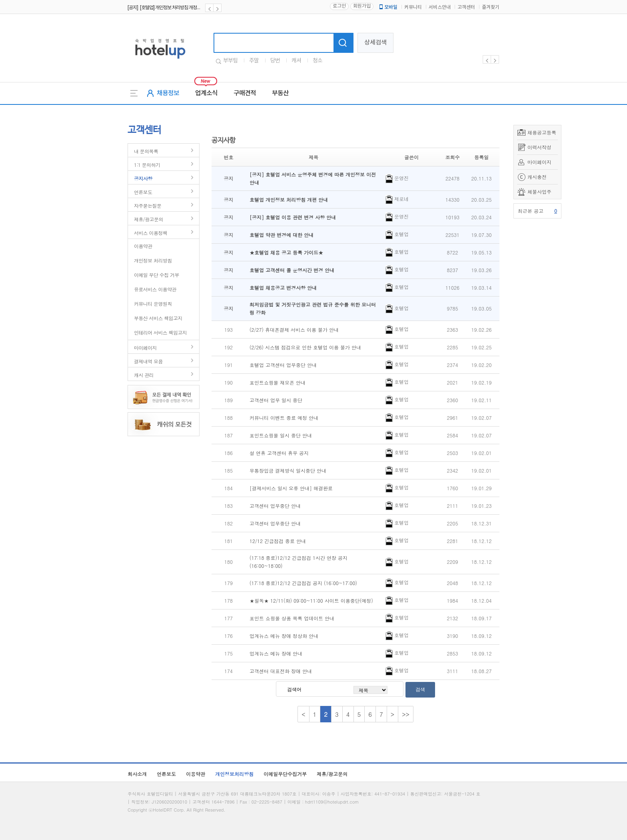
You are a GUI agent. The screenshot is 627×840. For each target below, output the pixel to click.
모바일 (388, 7)
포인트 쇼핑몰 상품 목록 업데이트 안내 (292, 618)
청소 (317, 61)
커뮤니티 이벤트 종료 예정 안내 (284, 418)
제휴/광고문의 (149, 219)
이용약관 (143, 246)
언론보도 (143, 192)
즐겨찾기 (491, 7)
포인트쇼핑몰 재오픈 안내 (278, 382)
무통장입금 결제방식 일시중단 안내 (288, 470)
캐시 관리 (144, 375)
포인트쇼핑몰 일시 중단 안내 (281, 435)
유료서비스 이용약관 (155, 289)
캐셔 (296, 61)
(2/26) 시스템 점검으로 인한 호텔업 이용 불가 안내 (305, 347)
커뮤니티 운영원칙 (153, 304)
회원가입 (362, 6)
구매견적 (245, 93)
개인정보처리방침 (234, 774)
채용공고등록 (542, 132)
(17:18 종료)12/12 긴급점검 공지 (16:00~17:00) (303, 583)
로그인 (339, 6)
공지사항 (143, 178)
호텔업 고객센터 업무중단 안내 (283, 365)
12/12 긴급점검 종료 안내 (278, 541)
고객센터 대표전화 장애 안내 (281, 671)
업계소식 (206, 93)
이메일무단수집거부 (285, 774)
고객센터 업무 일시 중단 (276, 400)
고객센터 (466, 7)
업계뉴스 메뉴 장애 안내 (276, 653)
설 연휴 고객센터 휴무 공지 (279, 453)
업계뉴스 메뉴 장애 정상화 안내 (284, 636)
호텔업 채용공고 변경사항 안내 (283, 288)
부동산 (280, 93)
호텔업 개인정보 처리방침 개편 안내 (289, 199)
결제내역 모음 (148, 361)
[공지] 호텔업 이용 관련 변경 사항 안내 (293, 217)
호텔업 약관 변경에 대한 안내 (282, 235)
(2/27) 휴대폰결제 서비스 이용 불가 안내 (294, 330)
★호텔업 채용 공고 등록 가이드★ (286, 252)
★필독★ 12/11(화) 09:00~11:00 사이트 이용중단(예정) (311, 600)
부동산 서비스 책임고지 (158, 318)
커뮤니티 (413, 7)
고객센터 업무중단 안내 (275, 506)
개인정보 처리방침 (153, 260)
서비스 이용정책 (151, 233)
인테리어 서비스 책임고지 (160, 332)
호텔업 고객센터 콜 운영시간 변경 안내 (292, 270)
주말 (254, 61)
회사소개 (137, 774)
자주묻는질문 (148, 205)
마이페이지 (539, 162)
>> (406, 714)
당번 (275, 61)
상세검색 (375, 43)
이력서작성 (539, 147)
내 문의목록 (146, 151)
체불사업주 (539, 191)
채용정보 (168, 93)
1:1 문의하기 (147, 165)
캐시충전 (537, 177)
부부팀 (230, 61)
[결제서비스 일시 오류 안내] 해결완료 (291, 488)
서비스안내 (440, 7)
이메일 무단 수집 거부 (157, 275)
